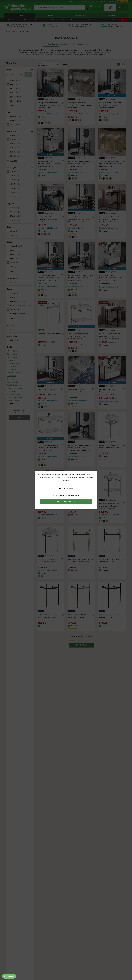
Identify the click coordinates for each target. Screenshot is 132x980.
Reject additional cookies (66, 495)
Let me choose (66, 489)
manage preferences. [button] (64, 478)
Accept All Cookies (66, 502)
